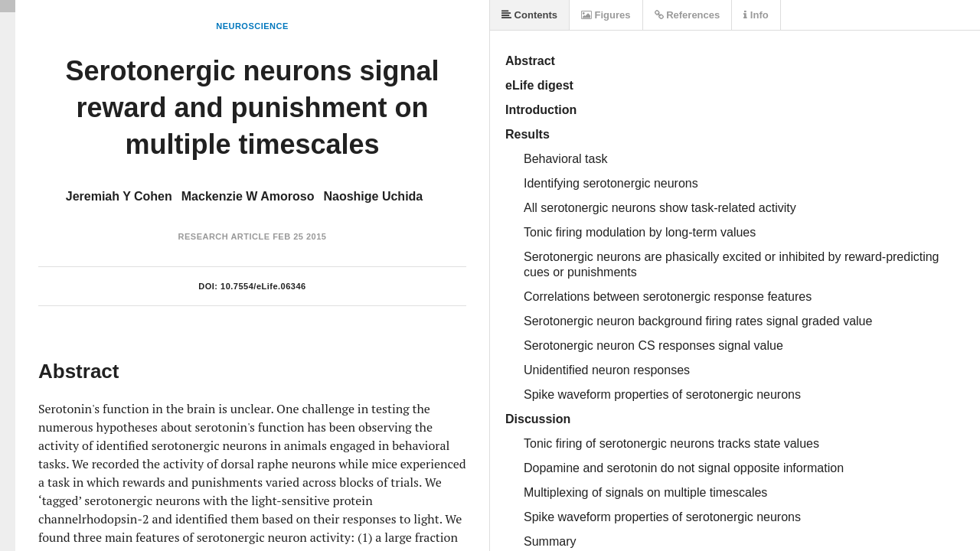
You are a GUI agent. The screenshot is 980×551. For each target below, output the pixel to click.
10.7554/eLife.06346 (263, 286)
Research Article (224, 236)
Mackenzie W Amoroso (248, 196)
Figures (606, 15)
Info (756, 15)
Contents (529, 15)
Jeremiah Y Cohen (119, 196)
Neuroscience (252, 26)
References (688, 15)
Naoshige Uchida (373, 196)
